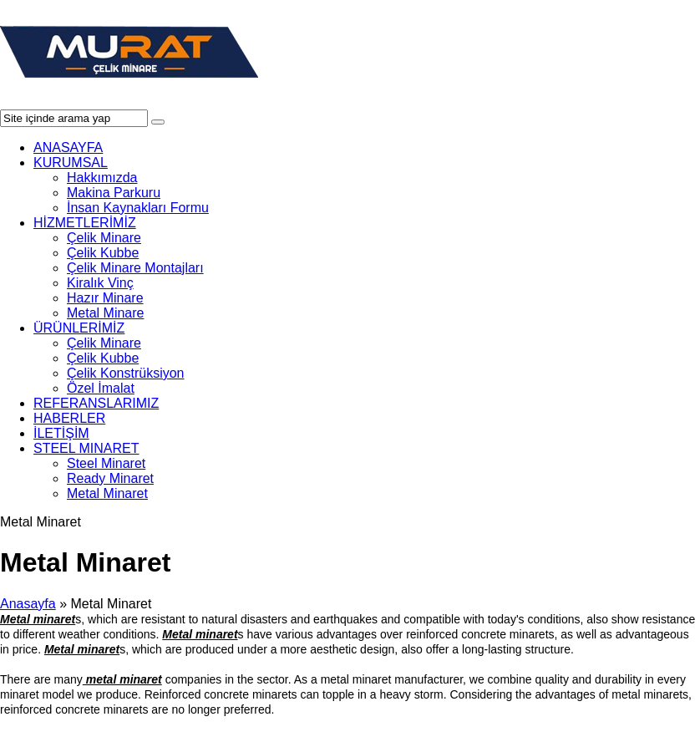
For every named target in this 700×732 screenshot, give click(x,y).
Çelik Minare (104, 238)
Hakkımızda (102, 178)
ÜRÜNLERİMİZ (79, 328)
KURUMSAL (71, 163)
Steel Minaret (106, 463)
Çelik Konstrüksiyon (126, 373)
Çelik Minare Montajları (135, 268)
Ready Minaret (110, 478)
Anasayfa (28, 604)
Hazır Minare (105, 298)
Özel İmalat (101, 388)
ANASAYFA (68, 147)
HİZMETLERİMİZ (85, 223)
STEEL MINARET (86, 448)
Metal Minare (105, 313)
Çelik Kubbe (103, 253)
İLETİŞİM (61, 433)
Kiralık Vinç (100, 283)
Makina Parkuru (114, 193)
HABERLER (69, 418)
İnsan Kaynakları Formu (138, 208)
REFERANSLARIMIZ (96, 403)
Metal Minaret (107, 493)
